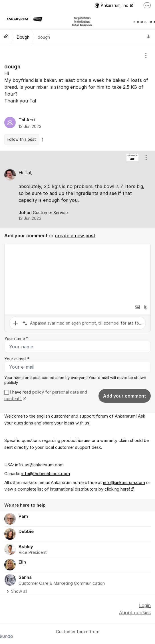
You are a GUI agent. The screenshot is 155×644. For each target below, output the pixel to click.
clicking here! (117, 489)
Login (145, 605)
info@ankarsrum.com (124, 483)
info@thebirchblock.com (46, 474)
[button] (137, 307)
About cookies (135, 613)
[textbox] (77, 273)
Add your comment (125, 396)
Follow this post (22, 139)
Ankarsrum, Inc (112, 5)
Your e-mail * (17, 359)
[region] (77, 98)
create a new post (75, 236)
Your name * (16, 339)
